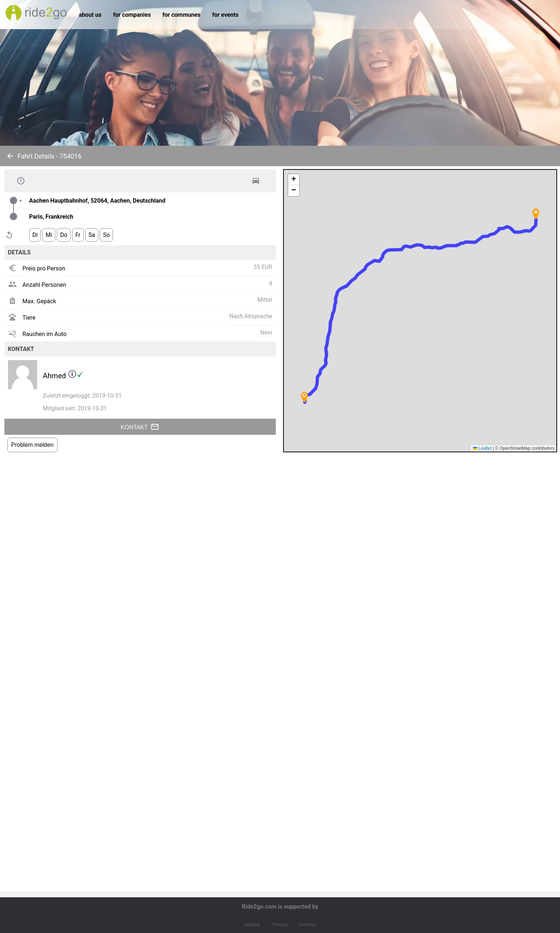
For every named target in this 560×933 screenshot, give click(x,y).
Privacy (279, 924)
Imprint (252, 924)
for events (225, 15)
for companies (132, 15)
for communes (181, 15)
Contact (307, 924)
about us (90, 15)
